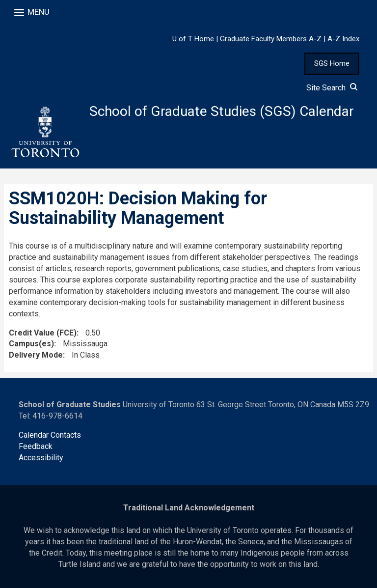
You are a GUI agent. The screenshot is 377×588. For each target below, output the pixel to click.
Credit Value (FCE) (43, 333)
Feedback (36, 446)
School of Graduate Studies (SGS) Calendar (222, 111)
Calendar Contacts (50, 435)
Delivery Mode (36, 355)
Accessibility (41, 458)
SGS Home (332, 63)
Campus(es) (31, 344)
